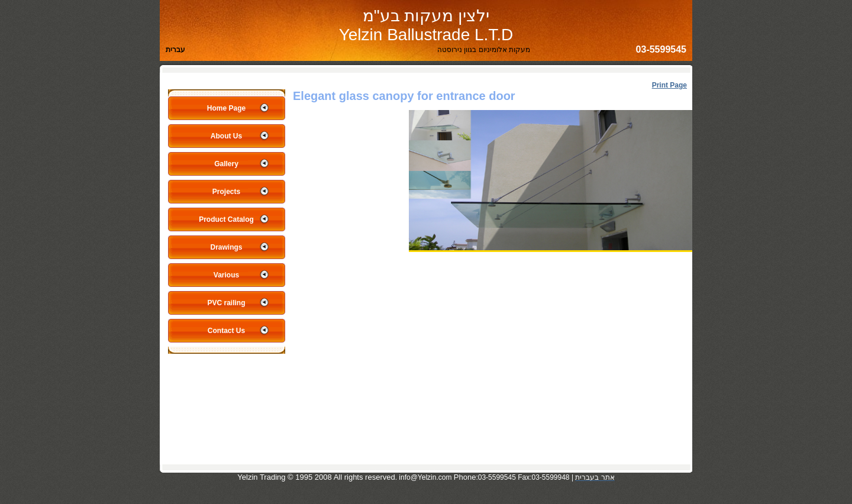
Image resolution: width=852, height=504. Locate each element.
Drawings (226, 247)
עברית (175, 50)
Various (226, 275)
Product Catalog (226, 219)
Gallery (226, 164)
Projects (226, 192)
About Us (226, 136)
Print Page (669, 85)
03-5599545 (661, 49)
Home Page (226, 108)
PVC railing (226, 303)
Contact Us (226, 331)
